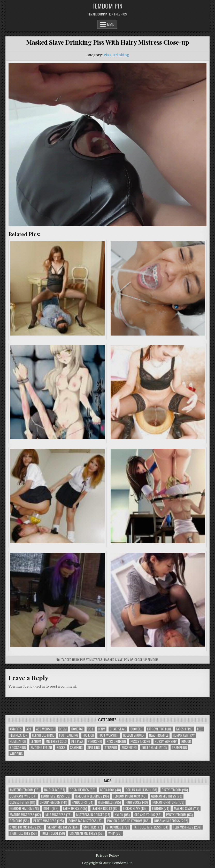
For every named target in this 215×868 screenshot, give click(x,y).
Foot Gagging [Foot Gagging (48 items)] (69, 735)
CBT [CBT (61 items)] (91, 729)
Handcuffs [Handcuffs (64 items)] (83, 802)
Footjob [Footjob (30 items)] (88, 735)
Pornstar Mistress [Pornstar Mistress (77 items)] (86, 821)
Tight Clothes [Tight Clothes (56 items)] (23, 833)
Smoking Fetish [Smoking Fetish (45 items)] (41, 748)
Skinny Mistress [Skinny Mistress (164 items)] (63, 827)
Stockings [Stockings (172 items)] (118, 827)
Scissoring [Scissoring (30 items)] (18, 748)
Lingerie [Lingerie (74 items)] (161, 809)
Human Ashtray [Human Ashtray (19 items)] (184, 735)
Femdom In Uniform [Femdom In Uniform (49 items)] (130, 796)
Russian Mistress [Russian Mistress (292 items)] (171, 821)
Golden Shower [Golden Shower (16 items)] (134, 735)
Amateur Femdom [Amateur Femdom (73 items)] (25, 790)
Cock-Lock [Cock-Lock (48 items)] (110, 790)
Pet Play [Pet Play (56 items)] (77, 741)
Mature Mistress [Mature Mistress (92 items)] (25, 815)
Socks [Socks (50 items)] (61, 748)
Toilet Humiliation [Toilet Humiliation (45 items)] (154, 748)
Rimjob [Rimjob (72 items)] (186, 741)
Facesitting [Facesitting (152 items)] (184, 729)
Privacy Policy (107, 856)
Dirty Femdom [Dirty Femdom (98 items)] (175, 790)
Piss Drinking (116, 55)
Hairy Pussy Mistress (87, 660)
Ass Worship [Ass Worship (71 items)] (45, 729)
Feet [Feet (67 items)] (200, 729)
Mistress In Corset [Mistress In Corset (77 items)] (93, 815)
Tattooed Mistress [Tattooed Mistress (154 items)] (151, 827)
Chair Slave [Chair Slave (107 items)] (118, 729)
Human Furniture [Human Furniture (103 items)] (168, 802)
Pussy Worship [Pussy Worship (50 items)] (166, 741)
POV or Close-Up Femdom (141, 660)
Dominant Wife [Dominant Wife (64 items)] (23, 796)
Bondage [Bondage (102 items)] (77, 729)
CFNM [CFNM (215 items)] (102, 729)
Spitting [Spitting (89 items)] (94, 748)
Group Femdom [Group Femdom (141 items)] (53, 802)
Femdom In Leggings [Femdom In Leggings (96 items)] (92, 796)
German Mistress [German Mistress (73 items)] (167, 796)
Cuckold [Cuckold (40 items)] (136, 729)
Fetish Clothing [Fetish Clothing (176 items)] (43, 735)
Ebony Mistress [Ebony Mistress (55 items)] (56, 796)
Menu (111, 24)
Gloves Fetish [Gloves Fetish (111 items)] (22, 802)
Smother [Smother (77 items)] (93, 827)
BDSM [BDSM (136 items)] (63, 729)
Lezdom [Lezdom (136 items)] (36, 741)
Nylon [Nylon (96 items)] (122, 815)
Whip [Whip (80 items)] (115, 833)
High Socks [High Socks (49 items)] (137, 802)
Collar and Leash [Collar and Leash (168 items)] (141, 790)
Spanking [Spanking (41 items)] (76, 748)
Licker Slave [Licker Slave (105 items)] (135, 809)
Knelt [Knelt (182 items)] (51, 809)
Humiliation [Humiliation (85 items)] (18, 741)
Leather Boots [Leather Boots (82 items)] (105, 809)
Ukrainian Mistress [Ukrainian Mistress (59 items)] (87, 833)
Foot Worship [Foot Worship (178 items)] (109, 735)
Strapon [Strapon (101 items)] (111, 748)
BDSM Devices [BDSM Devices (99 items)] (83, 790)
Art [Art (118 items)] (29, 729)
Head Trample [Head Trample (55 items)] (159, 735)
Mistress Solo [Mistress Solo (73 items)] (56, 741)
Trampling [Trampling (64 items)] (179, 748)
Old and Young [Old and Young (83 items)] (148, 815)
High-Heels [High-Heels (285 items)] (109, 802)
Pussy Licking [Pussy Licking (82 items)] (140, 741)
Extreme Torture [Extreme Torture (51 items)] (159, 729)
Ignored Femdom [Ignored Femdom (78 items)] (24, 809)
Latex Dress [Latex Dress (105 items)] (75, 809)
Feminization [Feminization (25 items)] (19, 735)
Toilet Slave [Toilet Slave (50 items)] (53, 833)
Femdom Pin (107, 6)
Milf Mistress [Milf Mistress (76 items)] (59, 815)
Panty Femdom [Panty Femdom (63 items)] (179, 815)
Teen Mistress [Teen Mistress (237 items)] (187, 827)
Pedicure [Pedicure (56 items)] (19, 821)
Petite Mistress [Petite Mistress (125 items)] (49, 821)
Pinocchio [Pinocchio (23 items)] (95, 741)
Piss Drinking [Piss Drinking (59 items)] (116, 741)
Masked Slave (113, 660)
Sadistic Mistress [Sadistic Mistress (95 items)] (26, 827)
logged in (37, 686)
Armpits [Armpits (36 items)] (16, 729)
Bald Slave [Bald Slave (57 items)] (55, 790)
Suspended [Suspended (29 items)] (129, 748)
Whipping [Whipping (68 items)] (16, 754)
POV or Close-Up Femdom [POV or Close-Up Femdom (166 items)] (128, 821)
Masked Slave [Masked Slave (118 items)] (187, 809)
